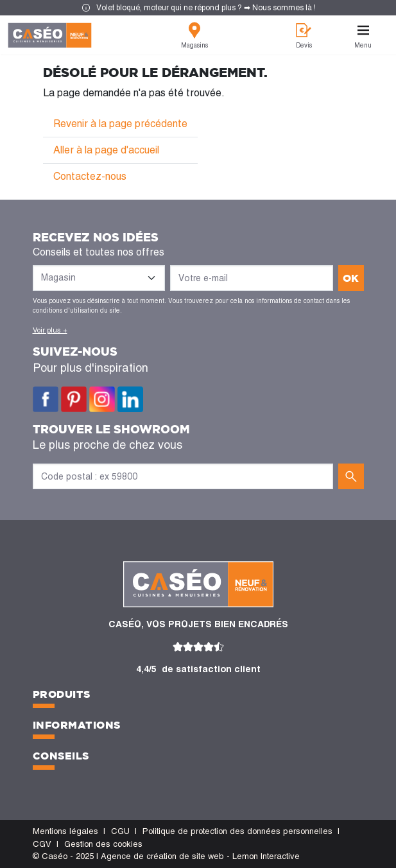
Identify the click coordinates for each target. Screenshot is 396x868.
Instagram (102, 399)
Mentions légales (65, 831)
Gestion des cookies (103, 844)
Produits (62, 694)
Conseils (61, 756)
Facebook (46, 399)
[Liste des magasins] (99, 278)
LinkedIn (130, 399)
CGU (120, 831)
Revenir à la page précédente (120, 124)
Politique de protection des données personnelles (237, 831)
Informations (77, 725)
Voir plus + (50, 330)
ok (351, 278)
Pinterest (74, 399)
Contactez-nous (90, 176)
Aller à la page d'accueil (106, 150)
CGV (42, 844)
